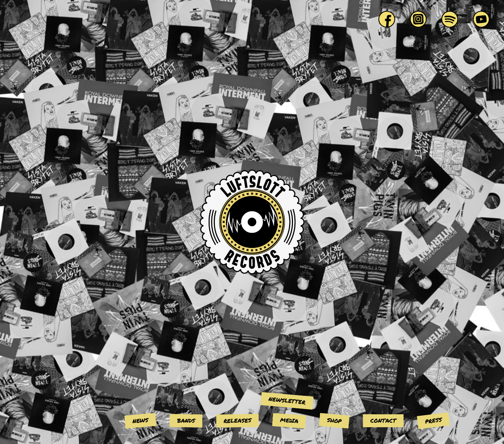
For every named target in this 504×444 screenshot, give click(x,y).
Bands (186, 421)
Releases (237, 420)
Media (289, 420)
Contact (383, 420)
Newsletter (287, 400)
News (140, 420)
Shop (334, 420)
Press (433, 420)
